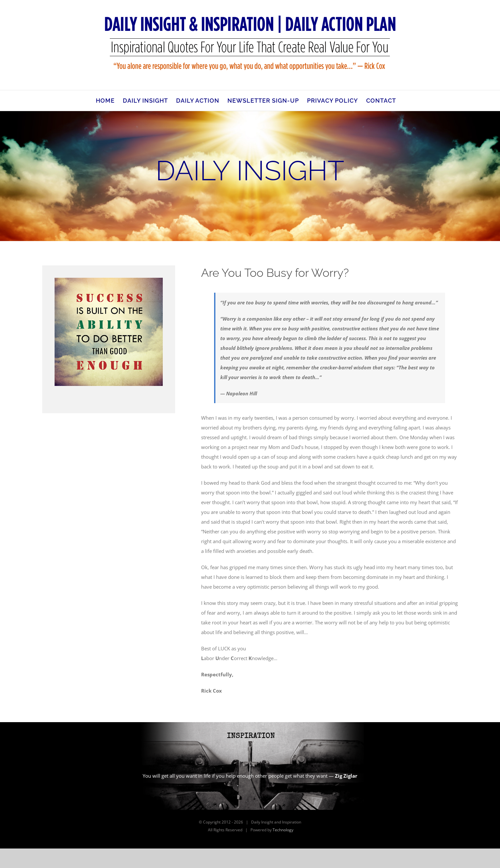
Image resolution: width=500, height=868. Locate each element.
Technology (283, 830)
